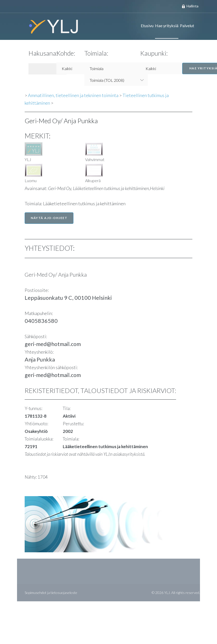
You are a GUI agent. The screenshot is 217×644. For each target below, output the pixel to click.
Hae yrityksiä (167, 26)
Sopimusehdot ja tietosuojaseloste (51, 593)
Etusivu (147, 26)
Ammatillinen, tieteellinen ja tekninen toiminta (73, 95)
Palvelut (187, 26)
